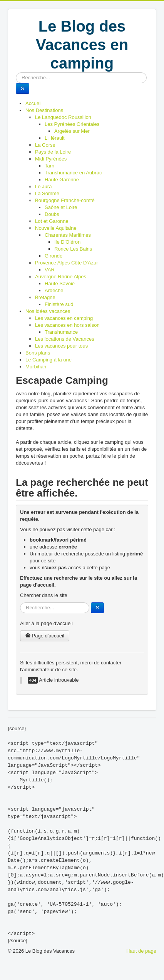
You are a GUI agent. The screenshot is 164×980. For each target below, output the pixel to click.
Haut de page (141, 951)
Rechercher (16, 73)
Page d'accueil (45, 636)
